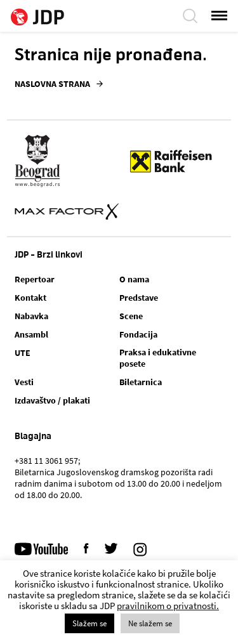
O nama (134, 279)
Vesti (24, 382)
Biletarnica (141, 382)
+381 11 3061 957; (47, 461)
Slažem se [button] (89, 623)
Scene (131, 316)
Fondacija (138, 334)
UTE (23, 353)
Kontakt (30, 298)
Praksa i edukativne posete (158, 358)
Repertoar (35, 279)
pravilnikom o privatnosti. (168, 606)
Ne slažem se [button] (150, 623)
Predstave (139, 298)
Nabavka (31, 316)
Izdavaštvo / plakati (52, 400)
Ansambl (31, 334)
